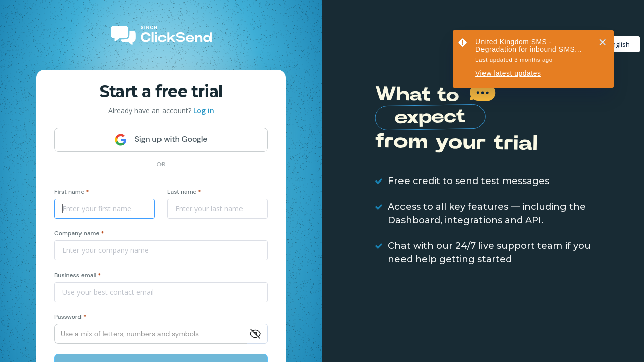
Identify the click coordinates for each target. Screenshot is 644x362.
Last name (184, 192)
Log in (204, 110)
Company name (79, 233)
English (614, 44)
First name (71, 192)
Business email (77, 275)
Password (70, 317)
